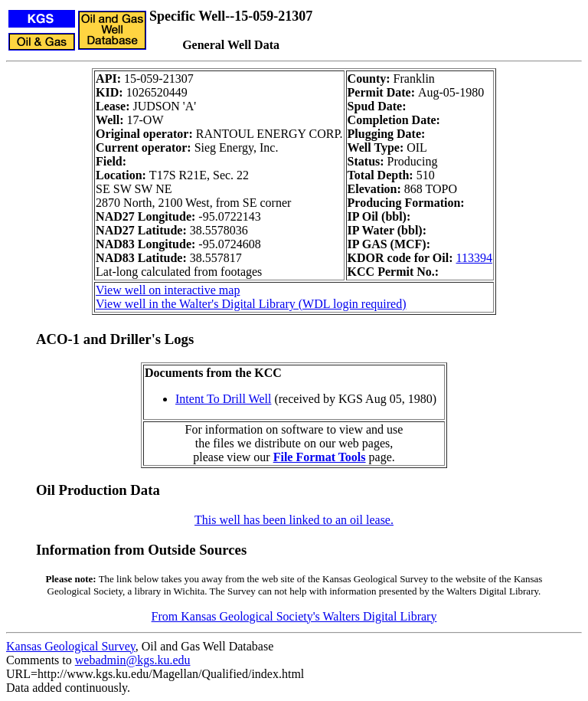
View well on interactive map (168, 290)
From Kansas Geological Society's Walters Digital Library (294, 616)
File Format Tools (320, 457)
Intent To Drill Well (223, 399)
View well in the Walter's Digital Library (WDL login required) (251, 304)
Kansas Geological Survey (71, 646)
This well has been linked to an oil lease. (294, 520)
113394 (474, 258)
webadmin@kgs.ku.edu (133, 660)
